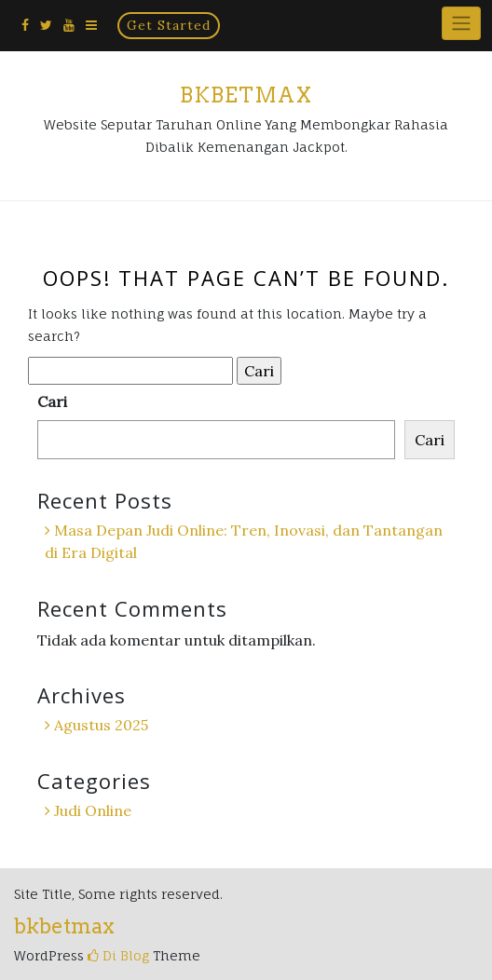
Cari (52, 402)
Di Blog (118, 955)
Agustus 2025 (101, 725)
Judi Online (93, 810)
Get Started (169, 25)
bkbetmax (246, 95)
